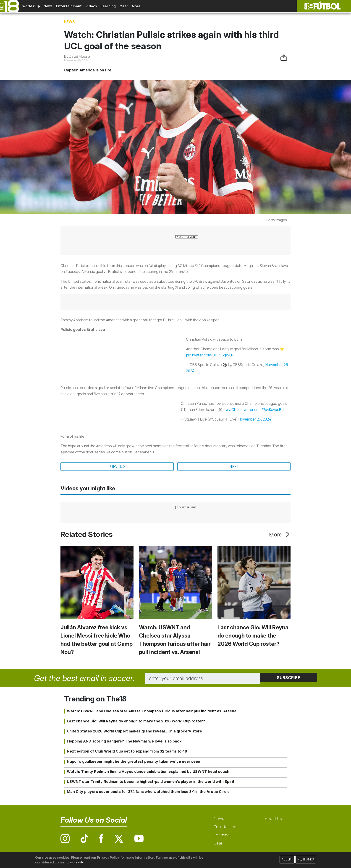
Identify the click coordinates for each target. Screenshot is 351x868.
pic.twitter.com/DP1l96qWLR (210, 355)
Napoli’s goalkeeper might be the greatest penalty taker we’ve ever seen (134, 762)
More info (77, 862)
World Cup (35, 6)
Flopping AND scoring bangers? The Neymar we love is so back (124, 742)
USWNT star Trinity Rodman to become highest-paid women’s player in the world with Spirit (151, 782)
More (162, 6)
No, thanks (306, 859)
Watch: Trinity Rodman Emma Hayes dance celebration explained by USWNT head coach (148, 772)
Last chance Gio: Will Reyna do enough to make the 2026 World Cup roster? (253, 636)
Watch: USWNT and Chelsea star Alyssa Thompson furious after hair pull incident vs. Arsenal (152, 711)
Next (234, 467)
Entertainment (80, 6)
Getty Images (277, 220)
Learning (127, 6)
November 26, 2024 (255, 419)
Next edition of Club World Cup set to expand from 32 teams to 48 (127, 752)
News (55, 6)
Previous (117, 467)
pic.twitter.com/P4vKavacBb (260, 410)
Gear (146, 6)
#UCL (231, 410)
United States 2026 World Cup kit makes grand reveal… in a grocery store (134, 732)
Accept (287, 859)
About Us (274, 819)
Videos (106, 6)
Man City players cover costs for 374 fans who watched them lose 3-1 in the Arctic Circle (148, 792)
